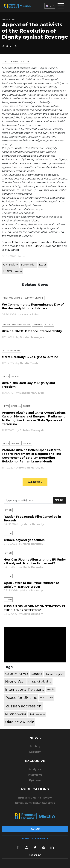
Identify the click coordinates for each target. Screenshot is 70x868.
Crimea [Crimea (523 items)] (24, 674)
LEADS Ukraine (13, 271)
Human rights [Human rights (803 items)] (55, 674)
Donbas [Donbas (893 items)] (36, 674)
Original (37, 324)
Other (8, 510)
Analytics (35, 769)
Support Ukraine (34, 298)
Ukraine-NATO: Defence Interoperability (32, 331)
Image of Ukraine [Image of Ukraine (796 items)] (39, 681)
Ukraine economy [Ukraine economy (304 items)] (37, 714)
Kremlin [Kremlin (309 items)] (51, 689)
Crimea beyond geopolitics (24, 540)
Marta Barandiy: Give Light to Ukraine (30, 357)
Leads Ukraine (11, 61)
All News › (35, 482)
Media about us (11, 350)
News (4, 19)
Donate (35, 829)
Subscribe (35, 855)
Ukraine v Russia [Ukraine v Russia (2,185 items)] (20, 722)
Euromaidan (28, 265)
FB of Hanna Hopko (25, 242)
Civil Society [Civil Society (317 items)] (11, 674)
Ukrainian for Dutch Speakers (35, 803)
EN (49, 6)
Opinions (35, 780)
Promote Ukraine (13, 298)
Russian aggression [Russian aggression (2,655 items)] (23, 706)
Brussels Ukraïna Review (17, 324)
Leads (43, 265)
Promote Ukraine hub (35, 839)
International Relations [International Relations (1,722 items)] (25, 689)
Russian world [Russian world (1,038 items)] (16, 714)
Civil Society (11, 265)
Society (12, 19)
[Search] (28, 500)
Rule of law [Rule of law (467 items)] (46, 698)
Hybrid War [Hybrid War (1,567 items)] (15, 681)
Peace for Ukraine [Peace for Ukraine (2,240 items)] (21, 698)
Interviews (35, 775)
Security (35, 752)
